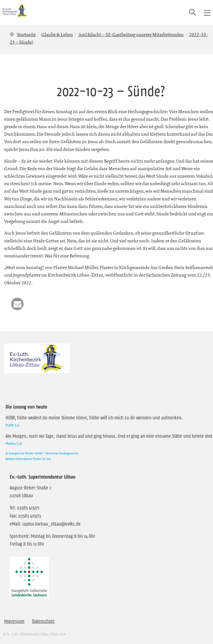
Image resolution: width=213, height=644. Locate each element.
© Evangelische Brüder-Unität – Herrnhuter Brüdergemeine (42, 453)
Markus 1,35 (14, 443)
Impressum (14, 621)
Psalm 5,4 (12, 425)
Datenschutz (43, 621)
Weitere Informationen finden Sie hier (28, 459)
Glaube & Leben (57, 34)
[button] (17, 304)
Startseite (26, 34)
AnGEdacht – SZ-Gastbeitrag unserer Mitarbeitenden (131, 34)
